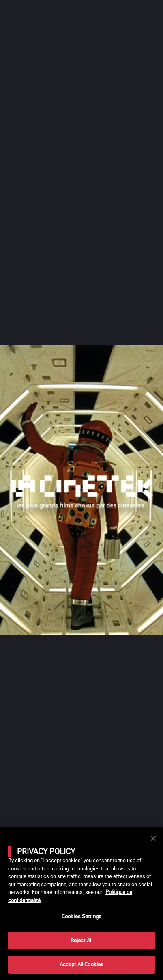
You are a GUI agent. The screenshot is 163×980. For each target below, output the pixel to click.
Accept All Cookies (81, 964)
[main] (81, 903)
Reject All (81, 940)
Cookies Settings (81, 916)
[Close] (153, 838)
